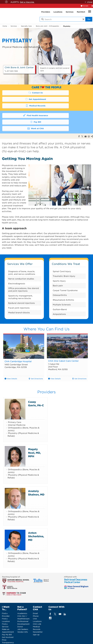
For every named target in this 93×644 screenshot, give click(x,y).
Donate (86, 6)
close (90, 2)
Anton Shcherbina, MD (36, 523)
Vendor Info (23, 619)
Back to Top (85, 638)
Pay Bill (67, 109)
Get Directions (37, 365)
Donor (20, 614)
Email (35, 600)
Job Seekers (23, 616)
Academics (22, 600)
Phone (36, 603)
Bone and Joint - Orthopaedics (47, 26)
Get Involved (8, 624)
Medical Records (23, 99)
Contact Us (23, 92)
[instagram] (50, 605)
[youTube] (60, 601)
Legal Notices (55, 639)
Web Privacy (68, 639)
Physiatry (67, 26)
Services (14, 26)
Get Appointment (67, 92)
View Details (12, 365)
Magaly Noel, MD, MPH (34, 440)
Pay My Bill (7, 621)
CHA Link (37, 611)
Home (5, 26)
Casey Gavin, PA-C (36, 390)
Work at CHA (23, 115)
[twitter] (55, 601)
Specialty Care (26, 26)
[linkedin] (65, 601)
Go (89, 19)
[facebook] (50, 601)
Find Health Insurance (23, 109)
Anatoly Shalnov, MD (36, 480)
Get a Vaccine (27, 2)
